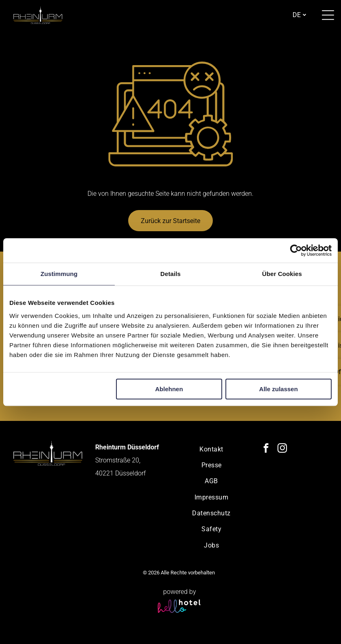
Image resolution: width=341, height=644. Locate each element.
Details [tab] (170, 274)
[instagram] (282, 449)
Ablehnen (169, 389)
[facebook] (266, 449)
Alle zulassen (279, 389)
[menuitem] (211, 449)
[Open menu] (328, 15)
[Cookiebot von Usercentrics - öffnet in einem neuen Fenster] (296, 250)
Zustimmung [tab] (59, 274)
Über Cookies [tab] (282, 274)
